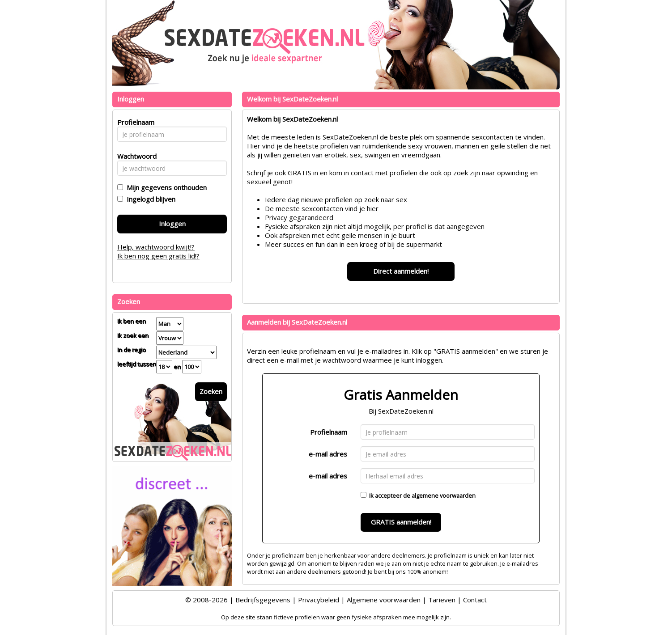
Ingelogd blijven (149, 199)
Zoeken (211, 391)
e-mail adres (328, 454)
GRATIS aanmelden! (401, 522)
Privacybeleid (319, 600)
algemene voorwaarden (444, 495)
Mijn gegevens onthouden (165, 187)
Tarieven (442, 600)
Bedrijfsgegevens (263, 600)
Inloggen (172, 224)
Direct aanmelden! (401, 271)
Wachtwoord (134, 156)
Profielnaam (329, 432)
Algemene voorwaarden (384, 600)
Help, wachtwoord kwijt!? (156, 247)
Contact (475, 600)
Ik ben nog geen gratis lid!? (158, 256)
